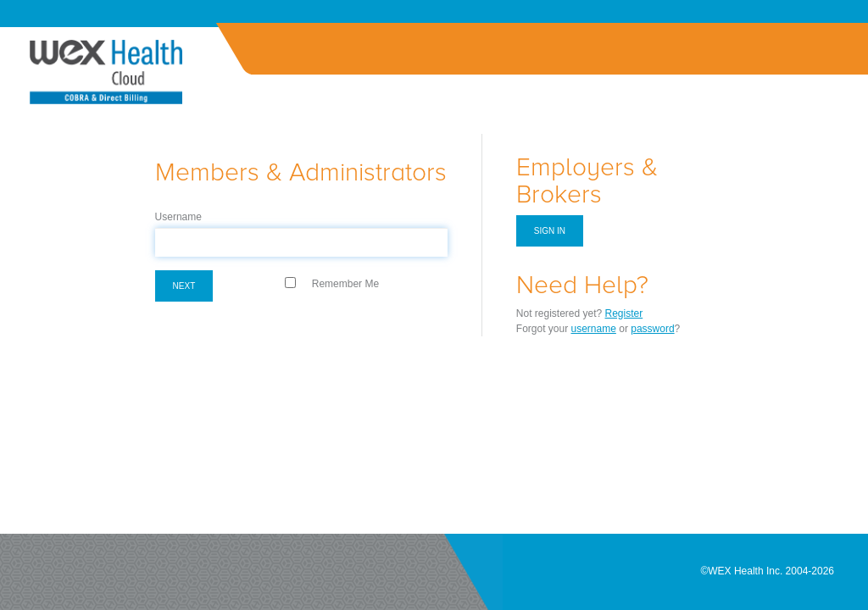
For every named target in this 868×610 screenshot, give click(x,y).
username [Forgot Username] (594, 329)
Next (184, 286)
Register (624, 313)
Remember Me (345, 284)
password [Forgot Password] (652, 329)
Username (178, 217)
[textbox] (301, 242)
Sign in (550, 231)
